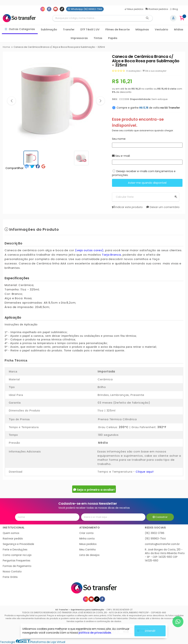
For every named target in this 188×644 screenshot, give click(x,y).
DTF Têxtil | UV (90, 29)
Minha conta (87, 539)
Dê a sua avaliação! (154, 71)
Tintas (98, 38)
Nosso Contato (12, 572)
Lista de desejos (89, 555)
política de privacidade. (95, 633)
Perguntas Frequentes (17, 561)
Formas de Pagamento (17, 566)
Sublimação (49, 29)
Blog (174, 9)
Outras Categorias (20, 29)
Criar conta (86, 533)
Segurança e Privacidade (18, 544)
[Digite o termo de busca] (97, 18)
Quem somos (11, 533)
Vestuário (161, 29)
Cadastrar (160, 517)
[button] (11, 101)
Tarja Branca (111, 255)
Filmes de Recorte (117, 29)
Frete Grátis (10, 577)
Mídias (179, 29)
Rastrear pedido (13, 539)
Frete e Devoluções (15, 550)
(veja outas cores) (89, 250)
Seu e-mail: (121, 156)
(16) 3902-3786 (155, 533)
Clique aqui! (145, 472)
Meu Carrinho (88, 550)
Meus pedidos (134, 9)
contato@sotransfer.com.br (162, 544)
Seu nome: (119, 139)
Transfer (69, 29)
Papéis (113, 38)
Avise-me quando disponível (147, 183)
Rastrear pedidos (157, 9)
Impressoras (79, 38)
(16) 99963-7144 (155, 539)
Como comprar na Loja (17, 555)
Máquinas (142, 29)
